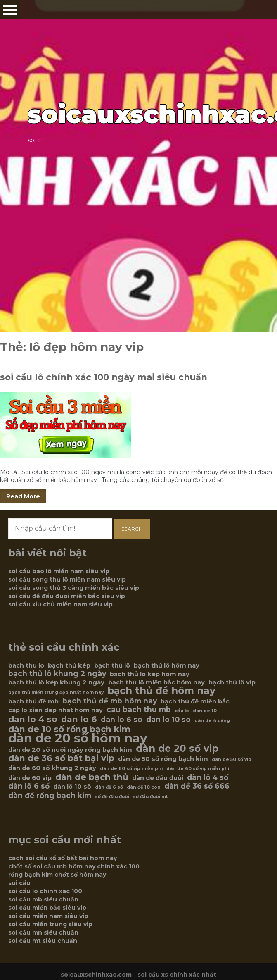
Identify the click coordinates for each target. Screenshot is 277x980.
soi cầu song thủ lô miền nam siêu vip (67, 579)
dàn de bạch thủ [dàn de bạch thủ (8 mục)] (92, 777)
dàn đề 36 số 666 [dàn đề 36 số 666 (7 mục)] (197, 786)
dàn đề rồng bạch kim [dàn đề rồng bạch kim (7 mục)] (50, 796)
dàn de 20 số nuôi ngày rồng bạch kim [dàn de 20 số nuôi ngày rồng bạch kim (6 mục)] (70, 750)
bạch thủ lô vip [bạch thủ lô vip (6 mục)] (232, 682)
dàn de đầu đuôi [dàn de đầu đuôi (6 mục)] (158, 778)
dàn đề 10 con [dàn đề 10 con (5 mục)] (144, 787)
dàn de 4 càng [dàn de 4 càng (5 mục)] (212, 721)
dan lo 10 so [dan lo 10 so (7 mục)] (168, 720)
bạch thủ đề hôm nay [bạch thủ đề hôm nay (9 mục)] (161, 691)
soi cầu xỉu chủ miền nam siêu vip (60, 604)
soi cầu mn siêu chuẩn (43, 932)
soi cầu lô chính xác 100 (45, 891)
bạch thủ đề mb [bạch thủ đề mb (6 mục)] (33, 701)
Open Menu (10, 10)
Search (132, 529)
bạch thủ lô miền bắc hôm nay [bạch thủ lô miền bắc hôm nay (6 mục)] (156, 682)
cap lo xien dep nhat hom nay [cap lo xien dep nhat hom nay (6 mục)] (56, 710)
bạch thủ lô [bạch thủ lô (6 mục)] (112, 665)
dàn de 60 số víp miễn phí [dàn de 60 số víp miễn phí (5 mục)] (198, 769)
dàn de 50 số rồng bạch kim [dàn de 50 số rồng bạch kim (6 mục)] (163, 759)
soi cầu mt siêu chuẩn (43, 941)
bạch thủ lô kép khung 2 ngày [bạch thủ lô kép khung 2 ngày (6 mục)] (56, 682)
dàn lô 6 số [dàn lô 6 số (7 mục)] (29, 786)
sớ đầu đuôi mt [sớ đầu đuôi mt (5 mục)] (150, 797)
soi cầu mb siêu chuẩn (43, 899)
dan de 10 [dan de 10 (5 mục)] (205, 711)
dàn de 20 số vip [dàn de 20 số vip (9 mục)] (177, 749)
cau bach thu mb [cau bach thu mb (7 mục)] (139, 710)
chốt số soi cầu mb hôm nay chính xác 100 (74, 866)
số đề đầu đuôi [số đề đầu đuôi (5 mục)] (112, 797)
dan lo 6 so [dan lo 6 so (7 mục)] (122, 720)
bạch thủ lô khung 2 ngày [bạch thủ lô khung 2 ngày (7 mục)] (57, 674)
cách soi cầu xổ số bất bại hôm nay (63, 858)
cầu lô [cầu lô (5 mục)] (182, 711)
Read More (23, 496)
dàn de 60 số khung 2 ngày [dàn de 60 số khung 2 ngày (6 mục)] (52, 768)
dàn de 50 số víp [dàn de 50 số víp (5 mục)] (232, 759)
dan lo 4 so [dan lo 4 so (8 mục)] (33, 719)
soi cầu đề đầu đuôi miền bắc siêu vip (67, 596)
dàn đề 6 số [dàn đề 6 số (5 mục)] (109, 787)
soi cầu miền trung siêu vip (50, 924)
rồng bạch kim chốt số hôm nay (57, 875)
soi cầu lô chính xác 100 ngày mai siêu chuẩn (104, 377)
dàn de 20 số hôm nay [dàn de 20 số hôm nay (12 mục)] (78, 738)
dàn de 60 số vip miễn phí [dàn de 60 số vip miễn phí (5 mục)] (131, 769)
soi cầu (19, 883)
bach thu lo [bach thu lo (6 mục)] (26, 665)
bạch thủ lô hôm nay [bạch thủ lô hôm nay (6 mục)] (167, 665)
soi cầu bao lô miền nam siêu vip (59, 571)
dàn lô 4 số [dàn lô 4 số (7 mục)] (208, 777)
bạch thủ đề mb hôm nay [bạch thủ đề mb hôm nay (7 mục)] (110, 701)
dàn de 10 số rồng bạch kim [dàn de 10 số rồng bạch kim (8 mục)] (69, 729)
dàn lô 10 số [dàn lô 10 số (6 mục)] (72, 787)
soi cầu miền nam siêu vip (48, 916)
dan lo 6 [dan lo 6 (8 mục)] (79, 719)
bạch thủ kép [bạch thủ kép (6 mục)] (69, 665)
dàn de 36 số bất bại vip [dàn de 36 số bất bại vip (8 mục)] (61, 758)
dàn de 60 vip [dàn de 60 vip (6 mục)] (30, 778)
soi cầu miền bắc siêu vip (47, 908)
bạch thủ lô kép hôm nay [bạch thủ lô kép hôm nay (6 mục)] (150, 674)
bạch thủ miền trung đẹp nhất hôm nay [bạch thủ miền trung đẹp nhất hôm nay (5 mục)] (56, 693)
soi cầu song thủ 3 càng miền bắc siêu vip (74, 588)
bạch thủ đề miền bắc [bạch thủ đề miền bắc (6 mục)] (195, 701)
